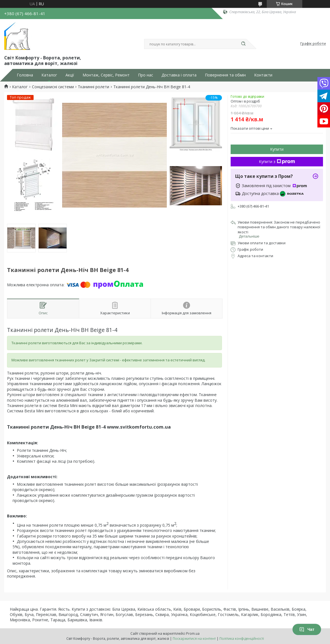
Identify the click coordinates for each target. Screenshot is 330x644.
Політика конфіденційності (242, 639)
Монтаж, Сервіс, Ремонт (106, 75)
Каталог (49, 75)
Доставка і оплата (179, 75)
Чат (307, 629)
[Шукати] (244, 44)
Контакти (263, 75)
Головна (25, 75)
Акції (70, 75)
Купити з (277, 161)
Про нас (146, 75)
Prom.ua (193, 633)
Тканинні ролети (93, 87)
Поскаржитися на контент (194, 639)
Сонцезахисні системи (53, 87)
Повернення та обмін (225, 75)
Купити (277, 149)
